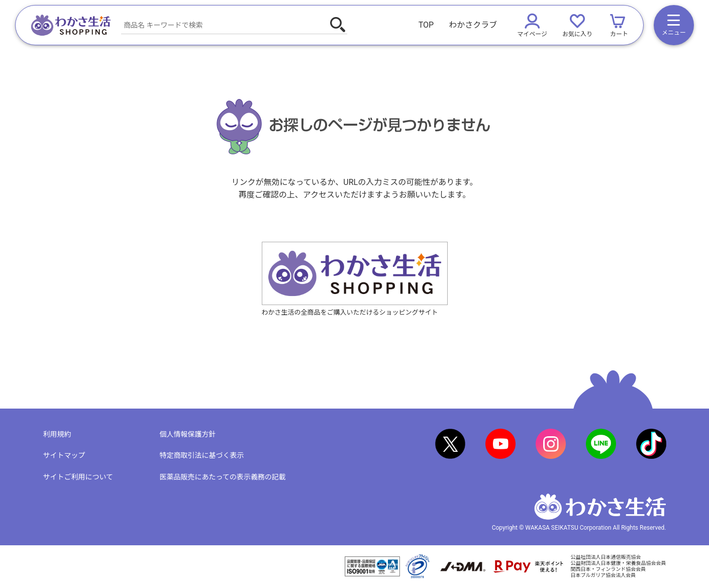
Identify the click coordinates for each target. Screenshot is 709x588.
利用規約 (57, 434)
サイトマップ (64, 455)
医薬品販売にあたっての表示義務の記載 (223, 477)
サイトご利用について (78, 477)
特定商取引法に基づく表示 (202, 455)
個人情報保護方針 (188, 434)
